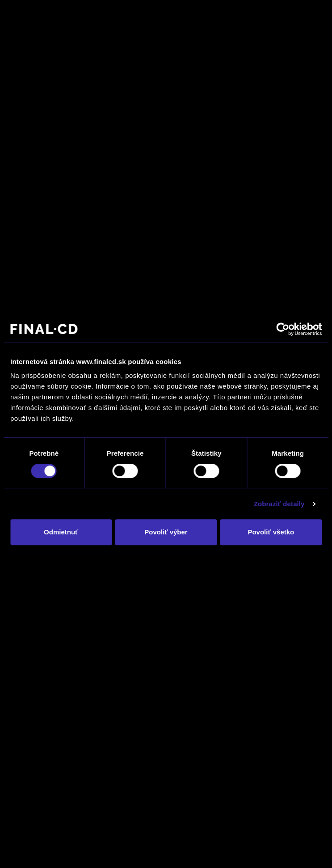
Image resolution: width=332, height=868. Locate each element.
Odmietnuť (61, 532)
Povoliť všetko (271, 532)
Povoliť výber (166, 532)
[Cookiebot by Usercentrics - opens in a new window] (283, 329)
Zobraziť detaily (279, 504)
